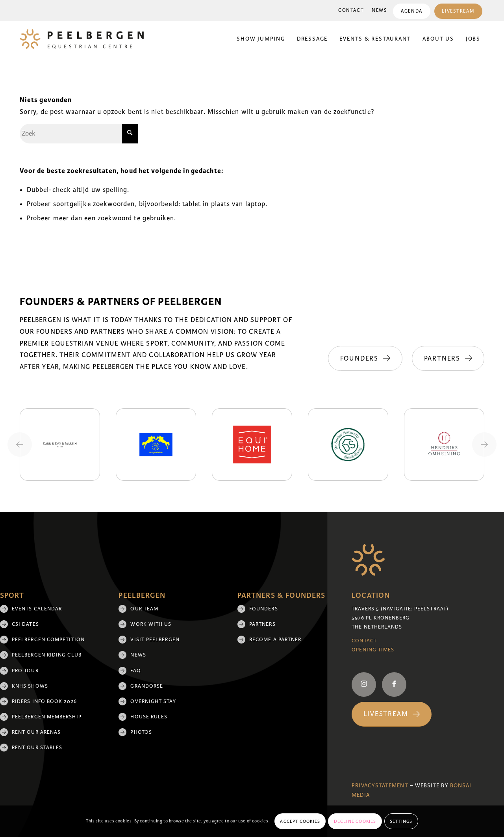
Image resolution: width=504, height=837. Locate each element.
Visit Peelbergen (155, 640)
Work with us (151, 624)
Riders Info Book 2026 (44, 701)
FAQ (135, 671)
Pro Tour (25, 671)
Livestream (458, 11)
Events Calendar (37, 609)
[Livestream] (392, 714)
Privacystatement (380, 786)
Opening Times (373, 650)
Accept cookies (300, 821)
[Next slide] (484, 445)
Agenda (411, 11)
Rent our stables (37, 748)
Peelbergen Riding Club (47, 655)
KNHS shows (30, 686)
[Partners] (448, 359)
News (379, 10)
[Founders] (364, 359)
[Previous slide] (20, 445)
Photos (141, 732)
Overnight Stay (153, 701)
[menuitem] (351, 11)
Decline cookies (355, 821)
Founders (264, 609)
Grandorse (147, 686)
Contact (351, 10)
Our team (144, 609)
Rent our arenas (36, 732)
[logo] (82, 39)
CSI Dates (25, 624)
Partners (262, 624)
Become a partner (275, 640)
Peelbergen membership (47, 717)
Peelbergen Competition (48, 640)
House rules (149, 717)
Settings (401, 821)
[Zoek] (79, 134)
